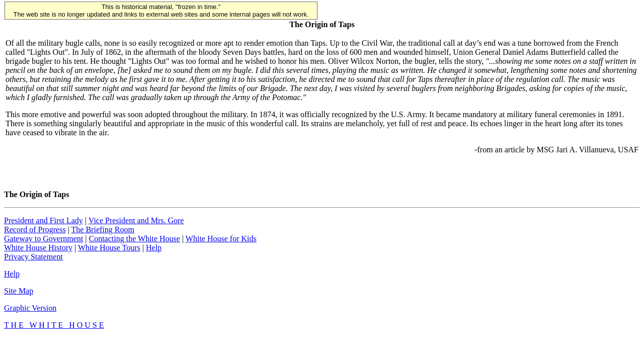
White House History (38, 248)
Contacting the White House (134, 239)
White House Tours (109, 248)
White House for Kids (221, 239)
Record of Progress (35, 230)
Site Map (19, 291)
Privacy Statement (33, 257)
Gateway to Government (44, 239)
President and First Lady (44, 220)
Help (154, 248)
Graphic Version (30, 308)
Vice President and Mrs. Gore (136, 220)
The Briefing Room (103, 230)
